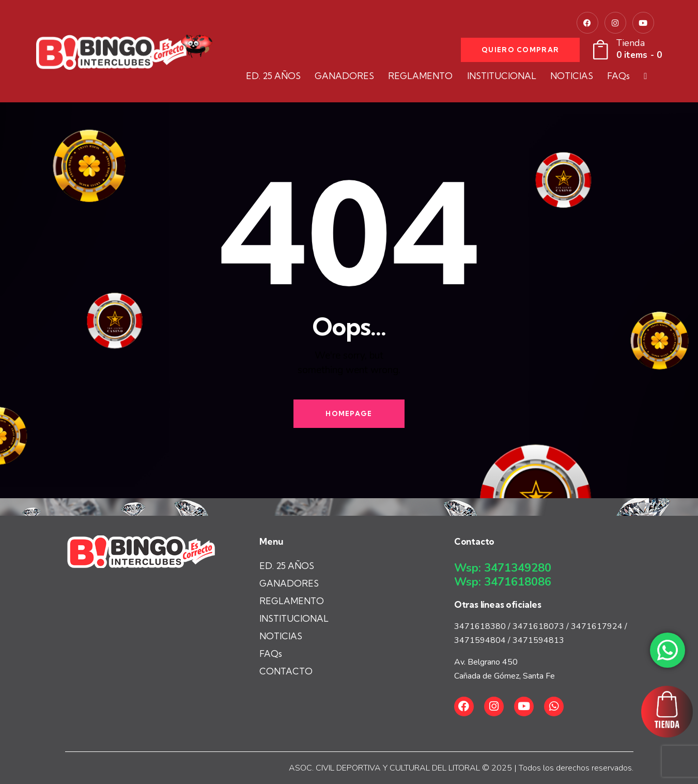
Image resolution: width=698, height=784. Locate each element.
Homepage (349, 413)
